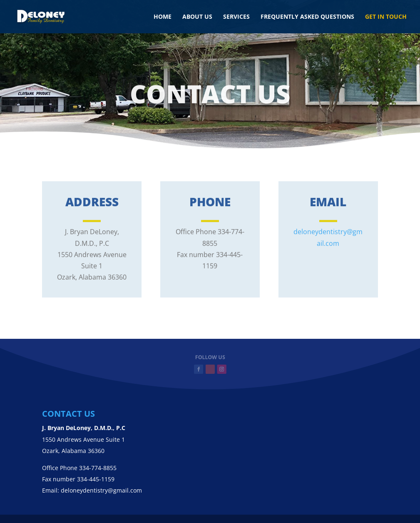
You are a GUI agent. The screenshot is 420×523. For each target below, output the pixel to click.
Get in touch (386, 17)
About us (197, 17)
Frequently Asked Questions (307, 17)
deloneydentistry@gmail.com (101, 490)
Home (163, 17)
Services (236, 17)
